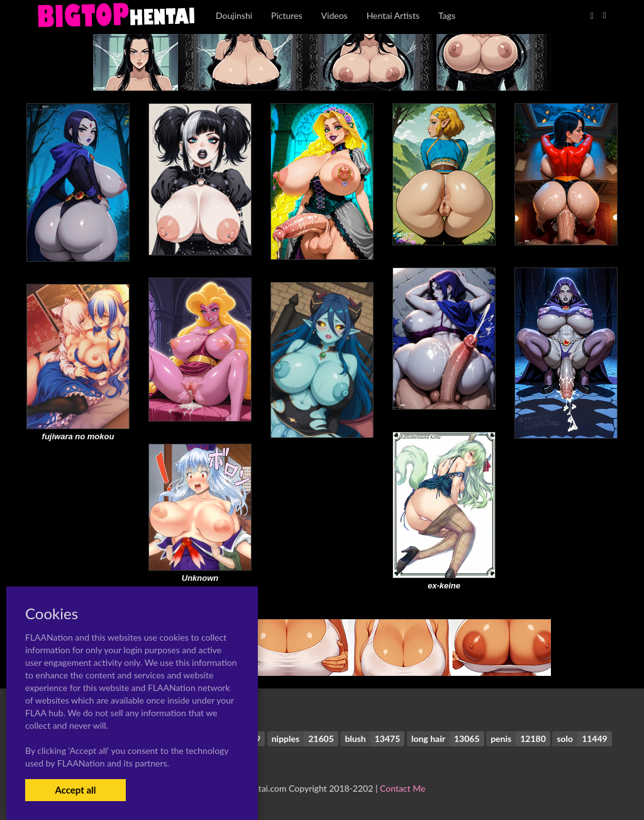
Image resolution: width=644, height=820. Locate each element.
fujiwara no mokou (78, 436)
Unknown (200, 578)
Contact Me (402, 788)
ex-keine (444, 586)
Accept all (75, 790)
